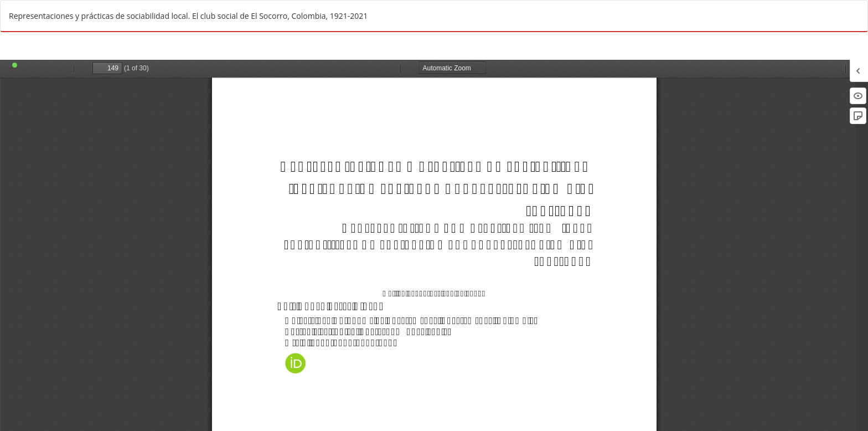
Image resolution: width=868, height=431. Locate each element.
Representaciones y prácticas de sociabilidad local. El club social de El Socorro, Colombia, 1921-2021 (188, 16)
